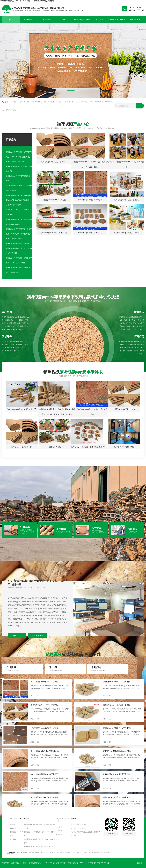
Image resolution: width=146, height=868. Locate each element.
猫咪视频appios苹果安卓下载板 (22, 447)
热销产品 (13, 828)
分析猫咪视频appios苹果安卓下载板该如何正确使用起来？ (52, 728)
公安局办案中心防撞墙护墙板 (124, 447)
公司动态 (59, 831)
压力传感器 (60, 853)
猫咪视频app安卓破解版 (17, 834)
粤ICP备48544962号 (101, 863)
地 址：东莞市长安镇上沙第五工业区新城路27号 (86, 834)
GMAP (90, 863)
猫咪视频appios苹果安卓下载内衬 (90, 233)
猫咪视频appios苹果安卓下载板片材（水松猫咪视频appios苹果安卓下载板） (90, 164)
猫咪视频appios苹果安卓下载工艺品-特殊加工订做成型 (19, 251)
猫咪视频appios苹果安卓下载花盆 (54, 200)
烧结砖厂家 (44, 853)
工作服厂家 (19, 853)
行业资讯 (59, 827)
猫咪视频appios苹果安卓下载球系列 (18, 244)
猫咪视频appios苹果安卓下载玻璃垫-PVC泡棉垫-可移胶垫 (18, 270)
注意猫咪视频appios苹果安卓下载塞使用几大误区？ (121, 705)
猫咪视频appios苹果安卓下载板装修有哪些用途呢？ (121, 797)
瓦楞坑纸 (107, 853)
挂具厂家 (91, 853)
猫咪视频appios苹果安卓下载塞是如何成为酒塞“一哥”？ (123, 682)
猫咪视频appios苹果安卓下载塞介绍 (127, 200)
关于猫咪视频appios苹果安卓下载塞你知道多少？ (48, 797)
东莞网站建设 (73, 863)
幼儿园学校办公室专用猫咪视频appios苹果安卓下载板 (40, 826)
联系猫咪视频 (38, 636)
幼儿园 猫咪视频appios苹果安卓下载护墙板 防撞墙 (127, 164)
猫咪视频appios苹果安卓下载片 (124, 409)
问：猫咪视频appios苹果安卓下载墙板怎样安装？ (48, 682)
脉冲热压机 (68, 853)
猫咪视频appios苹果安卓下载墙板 (90, 200)
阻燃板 (25, 853)
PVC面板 (84, 853)
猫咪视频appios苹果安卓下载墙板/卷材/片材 (19, 179)
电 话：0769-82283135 (79, 828)
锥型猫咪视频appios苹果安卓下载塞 (127, 233)
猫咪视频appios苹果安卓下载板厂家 (92, 102)
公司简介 (17, 636)
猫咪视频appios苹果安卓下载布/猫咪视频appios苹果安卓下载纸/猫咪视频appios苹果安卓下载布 (19, 200)
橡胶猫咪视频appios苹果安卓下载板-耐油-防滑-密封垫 (19, 188)
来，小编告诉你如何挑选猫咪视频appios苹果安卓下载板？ (52, 751)
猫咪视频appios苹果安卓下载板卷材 (54, 162)
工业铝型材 (77, 853)
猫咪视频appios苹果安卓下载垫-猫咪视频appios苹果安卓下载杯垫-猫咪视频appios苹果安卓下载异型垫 (19, 157)
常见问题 (59, 834)
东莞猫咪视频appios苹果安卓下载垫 (43, 102)
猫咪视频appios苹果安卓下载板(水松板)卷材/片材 (19, 169)
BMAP (82, 863)
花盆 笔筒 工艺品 (55, 447)
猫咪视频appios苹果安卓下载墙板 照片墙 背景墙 (92, 412)
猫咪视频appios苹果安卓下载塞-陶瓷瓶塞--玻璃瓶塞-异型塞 (19, 222)
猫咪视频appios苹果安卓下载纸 (20, 102)
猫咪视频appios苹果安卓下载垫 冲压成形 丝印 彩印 (89, 447)
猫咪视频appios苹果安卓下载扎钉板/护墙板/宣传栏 (39, 841)
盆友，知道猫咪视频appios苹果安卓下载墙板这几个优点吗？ (52, 774)
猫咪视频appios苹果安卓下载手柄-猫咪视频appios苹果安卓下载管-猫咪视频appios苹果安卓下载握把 (19, 234)
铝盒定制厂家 (99, 853)
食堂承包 (31, 853)
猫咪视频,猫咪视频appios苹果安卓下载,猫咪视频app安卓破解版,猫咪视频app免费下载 (27, 1)
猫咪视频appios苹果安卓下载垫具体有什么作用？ (120, 728)
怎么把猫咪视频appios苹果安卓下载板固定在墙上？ (49, 705)
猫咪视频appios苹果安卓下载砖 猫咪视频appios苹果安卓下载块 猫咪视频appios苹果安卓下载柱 (57, 412)
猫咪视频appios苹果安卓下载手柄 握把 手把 (22, 409)
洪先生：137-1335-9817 (79, 825)
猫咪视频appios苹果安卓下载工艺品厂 (67, 102)
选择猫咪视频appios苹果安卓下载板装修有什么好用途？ (123, 774)
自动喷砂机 (52, 853)
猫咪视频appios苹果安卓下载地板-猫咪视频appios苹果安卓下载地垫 (19, 260)
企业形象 (13, 839)
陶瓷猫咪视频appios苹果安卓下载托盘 (54, 233)
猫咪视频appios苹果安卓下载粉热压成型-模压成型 (19, 212)
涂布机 (37, 853)
